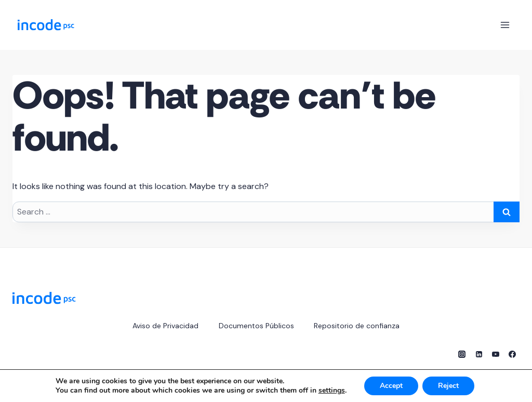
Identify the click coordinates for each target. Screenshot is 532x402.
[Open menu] (505, 25)
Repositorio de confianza (357, 326)
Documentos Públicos (256, 326)
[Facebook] (512, 354)
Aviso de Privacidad (165, 326)
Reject (448, 386)
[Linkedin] (479, 354)
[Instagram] (462, 354)
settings (332, 391)
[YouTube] (496, 354)
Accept (391, 386)
